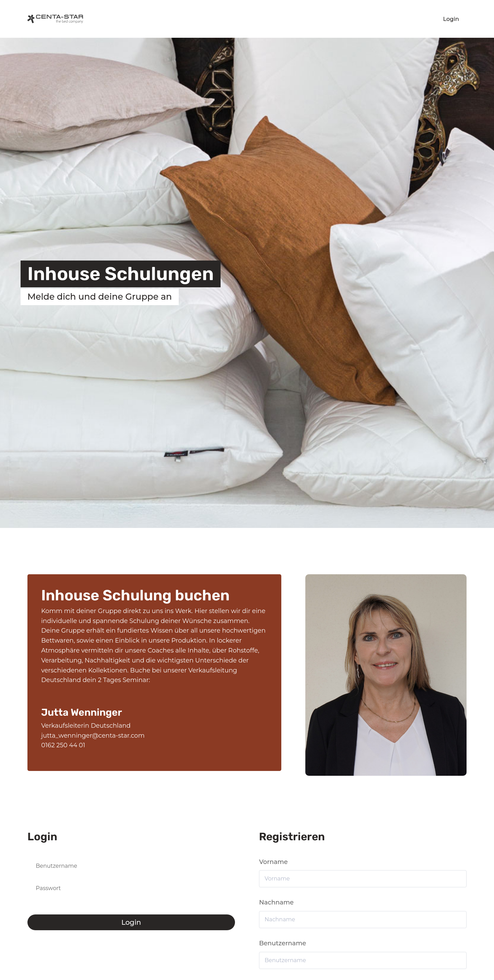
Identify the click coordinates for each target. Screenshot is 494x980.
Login (451, 19)
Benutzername (283, 943)
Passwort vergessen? (49, 905)
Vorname (273, 862)
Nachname (276, 902)
